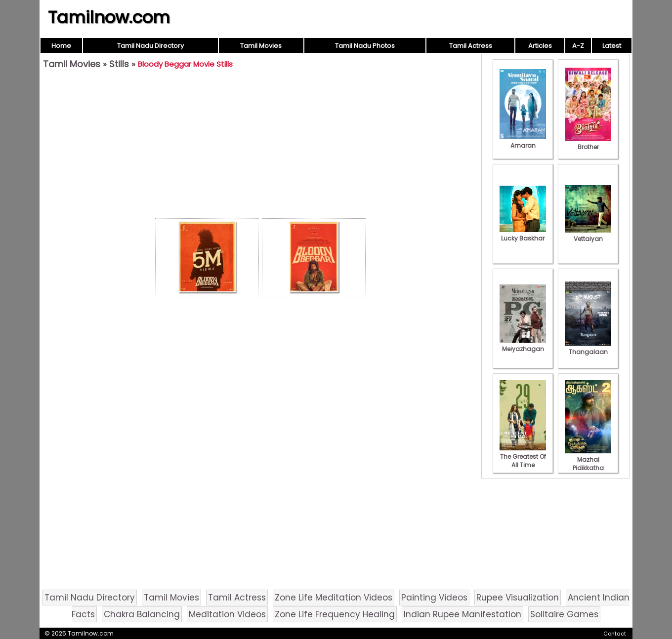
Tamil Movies (261, 46)
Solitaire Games (564, 614)
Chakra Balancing (142, 614)
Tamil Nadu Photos (365, 46)
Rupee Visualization (518, 598)
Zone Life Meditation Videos (334, 598)
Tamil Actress (471, 46)
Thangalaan (588, 348)
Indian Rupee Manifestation (462, 614)
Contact (615, 634)
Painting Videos (434, 598)
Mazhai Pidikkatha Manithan (588, 464)
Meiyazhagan (523, 345)
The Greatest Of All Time (523, 457)
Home (61, 46)
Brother (588, 143)
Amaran (523, 141)
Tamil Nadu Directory (150, 46)
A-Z (578, 46)
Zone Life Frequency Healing (335, 614)
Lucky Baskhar (523, 234)
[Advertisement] (260, 146)
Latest (612, 46)
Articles (540, 46)
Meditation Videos (227, 614)
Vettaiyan (588, 235)
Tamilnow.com (109, 17)
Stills (119, 64)
